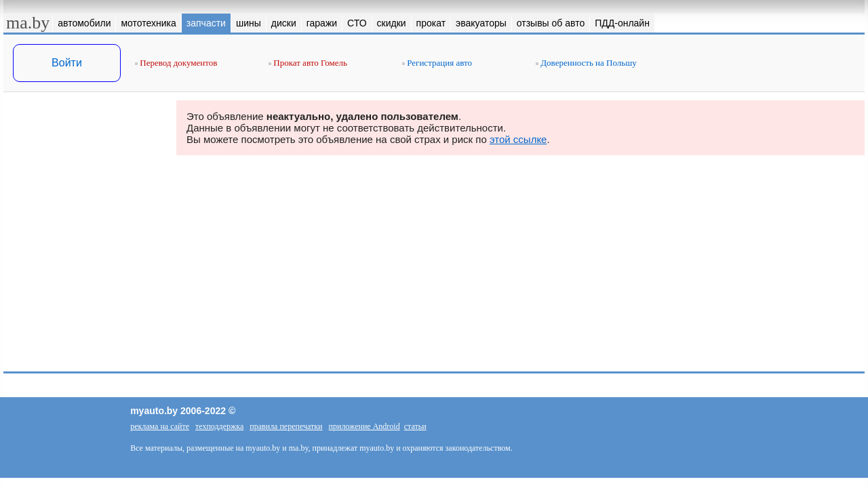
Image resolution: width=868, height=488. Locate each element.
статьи (415, 426)
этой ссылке (518, 139)
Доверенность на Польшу (586, 63)
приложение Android (364, 426)
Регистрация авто (437, 63)
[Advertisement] (85, 236)
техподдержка (219, 426)
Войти (67, 63)
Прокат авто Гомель (308, 63)
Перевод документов (176, 63)
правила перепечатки (286, 426)
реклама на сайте (160, 426)
